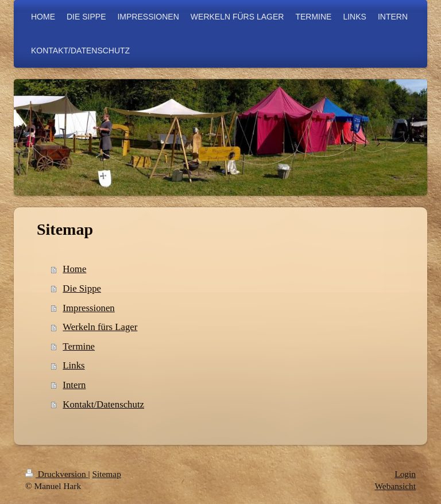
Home (74, 269)
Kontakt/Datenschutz (103, 404)
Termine (79, 346)
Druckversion (57, 474)
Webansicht (395, 486)
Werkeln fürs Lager (100, 327)
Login (405, 474)
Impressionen (88, 308)
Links (73, 365)
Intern (74, 385)
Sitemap (106, 474)
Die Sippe (82, 288)
